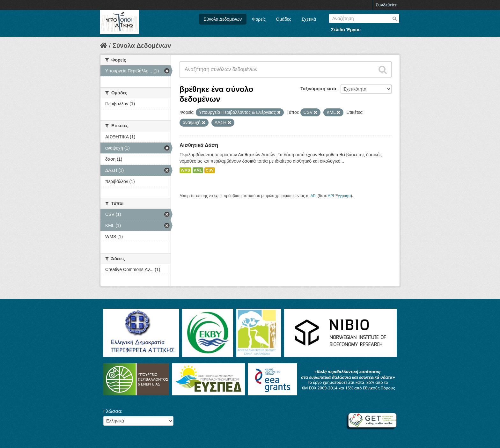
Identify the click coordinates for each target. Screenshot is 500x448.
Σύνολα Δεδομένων (223, 19)
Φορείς (259, 19)
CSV (210, 170)
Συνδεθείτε (386, 5)
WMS (185, 170)
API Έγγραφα (339, 196)
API (314, 196)
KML (198, 170)
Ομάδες (283, 19)
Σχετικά (309, 19)
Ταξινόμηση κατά (318, 89)
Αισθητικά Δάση (199, 145)
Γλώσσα (112, 411)
